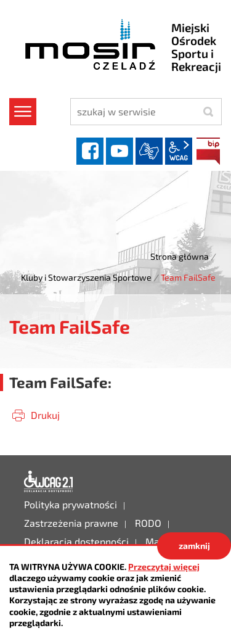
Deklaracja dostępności (49, 482)
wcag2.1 (179, 151)
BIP (208, 151)
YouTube (120, 151)
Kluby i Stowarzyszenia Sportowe (86, 277)
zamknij (194, 546)
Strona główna (180, 256)
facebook (90, 151)
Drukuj (45, 415)
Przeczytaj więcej (164, 567)
